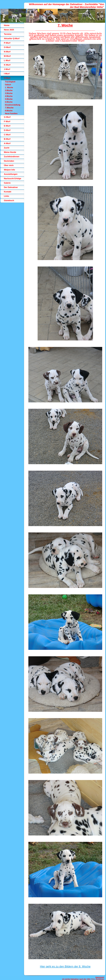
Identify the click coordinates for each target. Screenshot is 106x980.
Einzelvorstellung (13, 105)
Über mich (9, 165)
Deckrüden (9, 161)
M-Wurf (7, 56)
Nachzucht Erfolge (13, 179)
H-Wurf (7, 78)
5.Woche (9, 99)
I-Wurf (7, 74)
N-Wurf (7, 52)
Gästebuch (9, 200)
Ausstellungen (11, 174)
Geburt (8, 85)
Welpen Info (9, 170)
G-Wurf (7, 117)
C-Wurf (7, 135)
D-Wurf (7, 130)
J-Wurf (7, 69)
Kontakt (8, 192)
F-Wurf (7, 121)
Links (6, 196)
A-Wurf (7, 143)
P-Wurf (7, 43)
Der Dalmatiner (11, 187)
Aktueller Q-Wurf (12, 39)
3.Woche (9, 93)
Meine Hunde (10, 152)
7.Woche (9, 108)
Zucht (7, 148)
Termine (8, 34)
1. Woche (9, 88)
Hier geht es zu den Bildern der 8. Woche (65, 966)
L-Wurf (7, 60)
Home (7, 25)
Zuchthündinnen (12, 157)
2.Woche (9, 90)
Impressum (100, 977)
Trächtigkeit (10, 82)
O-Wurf (7, 47)
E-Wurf (7, 126)
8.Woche (9, 111)
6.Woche (9, 102)
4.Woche (9, 96)
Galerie (7, 183)
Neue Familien (11, 114)
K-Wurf (7, 65)
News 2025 (9, 30)
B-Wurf (7, 139)
